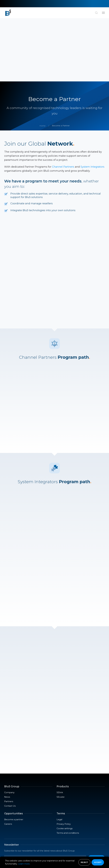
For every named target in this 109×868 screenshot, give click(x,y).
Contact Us (10, 743)
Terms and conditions (68, 770)
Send (96, 795)
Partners (9, 738)
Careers (8, 761)
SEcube (61, 734)
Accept (98, 862)
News (7, 734)
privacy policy (44, 802)
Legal (59, 756)
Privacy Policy (64, 761)
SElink (60, 729)
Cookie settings (65, 765)
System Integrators (92, 104)
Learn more (24, 864)
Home (42, 63)
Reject (84, 862)
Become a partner (14, 756)
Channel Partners (63, 104)
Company (9, 729)
